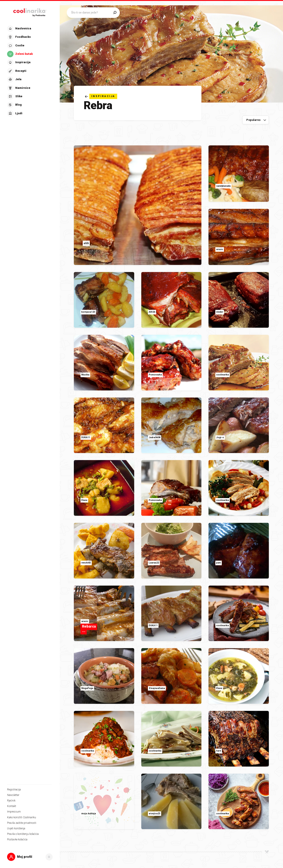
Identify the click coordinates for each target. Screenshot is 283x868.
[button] (30, 857)
